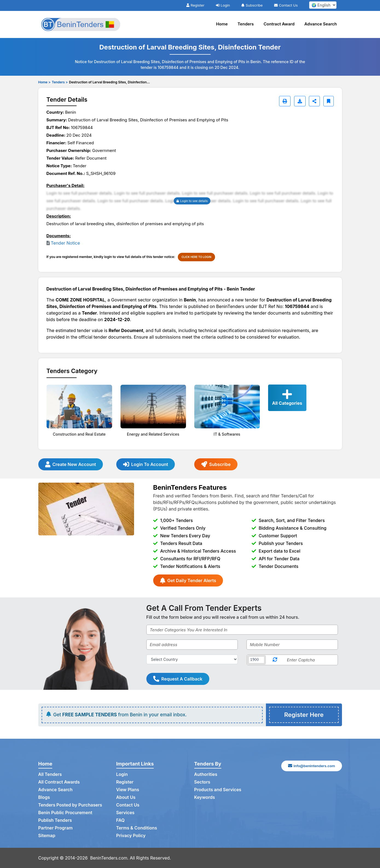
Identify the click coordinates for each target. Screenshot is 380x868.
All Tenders (50, 775)
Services (126, 813)
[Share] (314, 101)
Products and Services (218, 790)
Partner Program (56, 828)
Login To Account (146, 464)
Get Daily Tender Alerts (188, 580)
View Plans (128, 790)
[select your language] (323, 5)
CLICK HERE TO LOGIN (197, 257)
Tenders (246, 24)
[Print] (285, 101)
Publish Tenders (55, 820)
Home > (44, 82)
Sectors (202, 782)
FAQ (121, 820)
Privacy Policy (131, 836)
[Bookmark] (329, 101)
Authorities (206, 775)
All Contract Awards (59, 782)
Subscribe (252, 5)
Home (222, 24)
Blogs (44, 797)
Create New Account (71, 464)
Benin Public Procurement (66, 813)
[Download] (300, 101)
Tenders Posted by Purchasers (71, 805)
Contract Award (279, 24)
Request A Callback (178, 679)
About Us (126, 797)
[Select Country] (192, 659)
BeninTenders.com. (110, 858)
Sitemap (47, 836)
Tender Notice (66, 243)
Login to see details (192, 201)
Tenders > (60, 82)
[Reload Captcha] (275, 660)
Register (195, 5)
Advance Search (321, 24)
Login (223, 5)
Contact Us (286, 5)
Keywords (205, 797)
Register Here (304, 715)
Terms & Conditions (137, 828)
